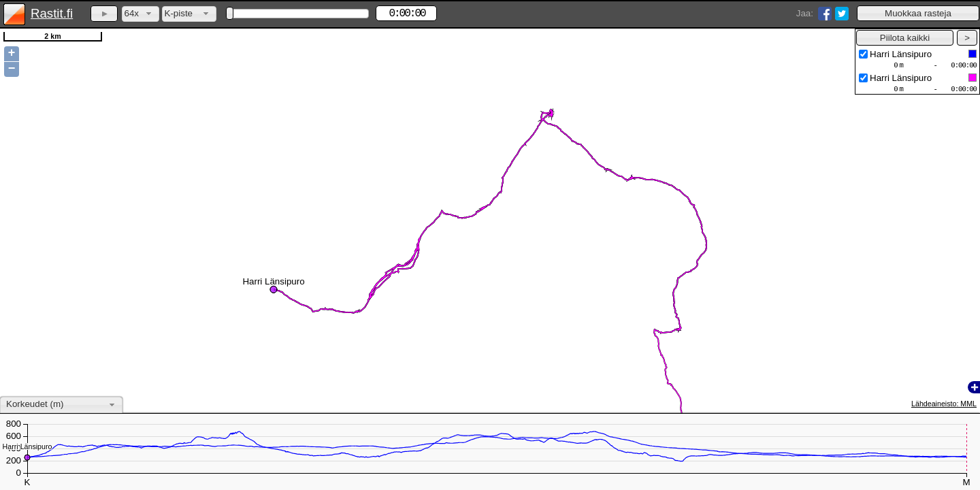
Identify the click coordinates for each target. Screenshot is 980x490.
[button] (918, 13)
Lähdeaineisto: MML (944, 404)
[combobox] (141, 14)
